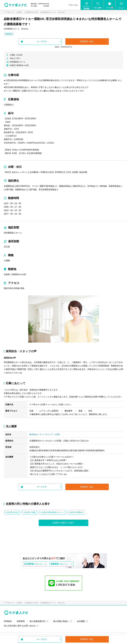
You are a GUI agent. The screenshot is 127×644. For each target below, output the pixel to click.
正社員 (7, 247)
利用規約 (8, 621)
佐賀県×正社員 (13, 512)
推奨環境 (21, 621)
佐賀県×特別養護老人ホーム (52, 512)
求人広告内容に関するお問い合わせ (20, 626)
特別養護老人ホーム (13, 233)
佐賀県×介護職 (30, 512)
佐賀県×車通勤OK (76, 512)
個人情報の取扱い (61, 621)
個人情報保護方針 (38, 621)
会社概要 (81, 621)
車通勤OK (9, 34)
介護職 (7, 261)
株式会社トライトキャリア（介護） (45, 434)
